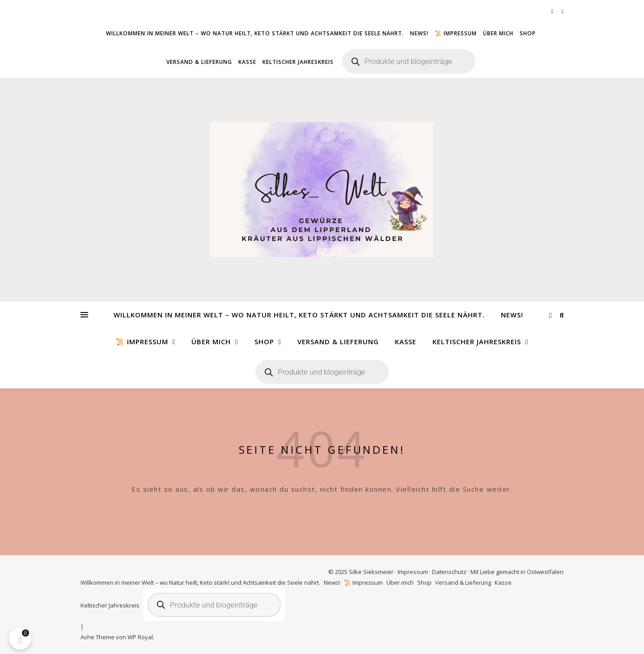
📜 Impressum (456, 33)
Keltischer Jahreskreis (298, 62)
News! (419, 33)
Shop (528, 33)
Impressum (413, 572)
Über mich (498, 33)
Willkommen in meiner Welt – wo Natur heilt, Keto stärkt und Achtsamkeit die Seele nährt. (255, 33)
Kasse (247, 62)
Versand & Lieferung (199, 62)
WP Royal (140, 637)
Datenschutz (449, 572)
